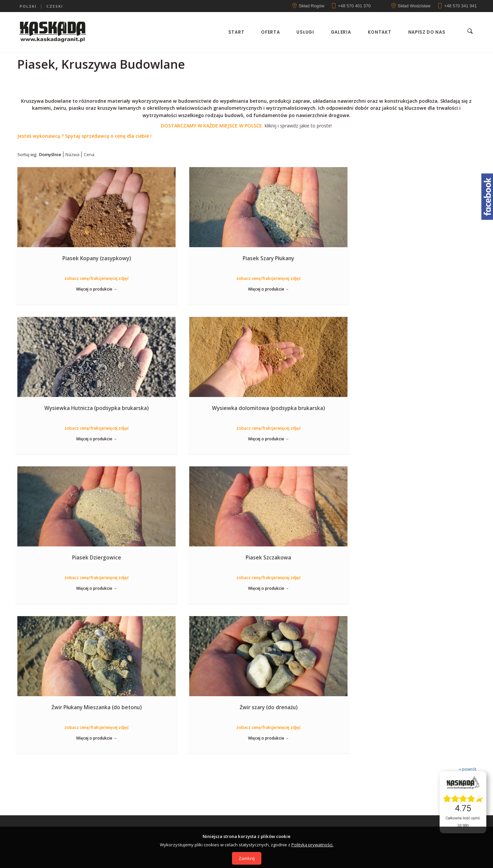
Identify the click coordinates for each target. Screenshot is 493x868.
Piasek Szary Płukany (188, 258)
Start (234, 32)
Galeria (339, 32)
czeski (55, 6)
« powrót (467, 471)
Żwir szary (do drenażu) (423, 408)
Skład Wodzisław (414, 6)
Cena (89, 154)
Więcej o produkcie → (70, 289)
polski (28, 6)
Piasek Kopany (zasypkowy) (70, 258)
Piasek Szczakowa (188, 408)
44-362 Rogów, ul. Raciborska (191, 701)
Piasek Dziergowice (70, 408)
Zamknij (247, 858)
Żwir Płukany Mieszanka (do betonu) (305, 408)
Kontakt (377, 32)
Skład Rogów (312, 6)
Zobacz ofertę (246, 632)
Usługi (303, 32)
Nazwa (72, 154)
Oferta (268, 32)
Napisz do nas (425, 32)
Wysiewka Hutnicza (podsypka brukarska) (305, 258)
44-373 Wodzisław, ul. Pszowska (298, 701)
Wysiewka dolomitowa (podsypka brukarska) (423, 262)
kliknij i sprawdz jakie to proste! (246, 126)
